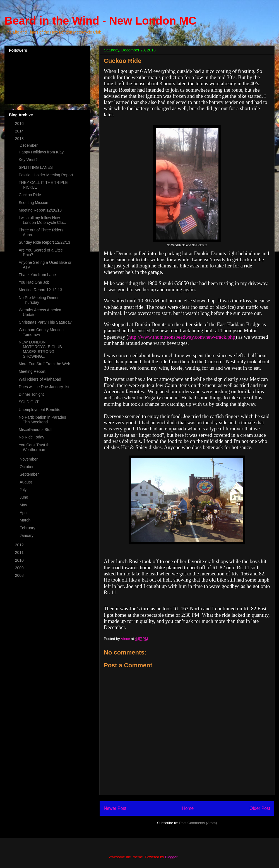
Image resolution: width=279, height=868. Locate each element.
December (29, 145)
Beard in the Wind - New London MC (100, 21)
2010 (20, 560)
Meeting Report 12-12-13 (40, 290)
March (26, 520)
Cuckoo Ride (30, 195)
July (24, 490)
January (27, 535)
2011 (20, 552)
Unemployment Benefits (39, 410)
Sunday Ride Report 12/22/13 (44, 242)
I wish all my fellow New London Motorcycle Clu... (42, 220)
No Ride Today (32, 437)
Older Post (260, 808)
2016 (20, 124)
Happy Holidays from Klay (41, 152)
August (26, 482)
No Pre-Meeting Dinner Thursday (39, 300)
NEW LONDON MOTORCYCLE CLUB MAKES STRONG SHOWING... (41, 349)
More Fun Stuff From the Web (45, 364)
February (28, 528)
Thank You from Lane (37, 275)
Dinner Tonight (31, 394)
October (27, 467)
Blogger (171, 857)
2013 (20, 139)
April (24, 513)
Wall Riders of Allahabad (40, 379)
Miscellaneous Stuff (36, 430)
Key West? (28, 160)
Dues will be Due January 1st (44, 387)
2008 (20, 575)
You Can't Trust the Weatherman (35, 447)
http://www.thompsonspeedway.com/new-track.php (182, 337)
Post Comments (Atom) (198, 823)
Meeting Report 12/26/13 (40, 210)
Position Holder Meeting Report (46, 175)
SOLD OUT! (29, 402)
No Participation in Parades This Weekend (42, 420)
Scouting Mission (33, 203)
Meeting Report (32, 371)
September (30, 474)
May (24, 505)
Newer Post (115, 808)
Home (188, 808)
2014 (20, 131)
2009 (20, 568)
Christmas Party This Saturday (45, 322)
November (29, 459)
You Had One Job (34, 282)
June (24, 497)
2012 (20, 545)
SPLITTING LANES (36, 167)
